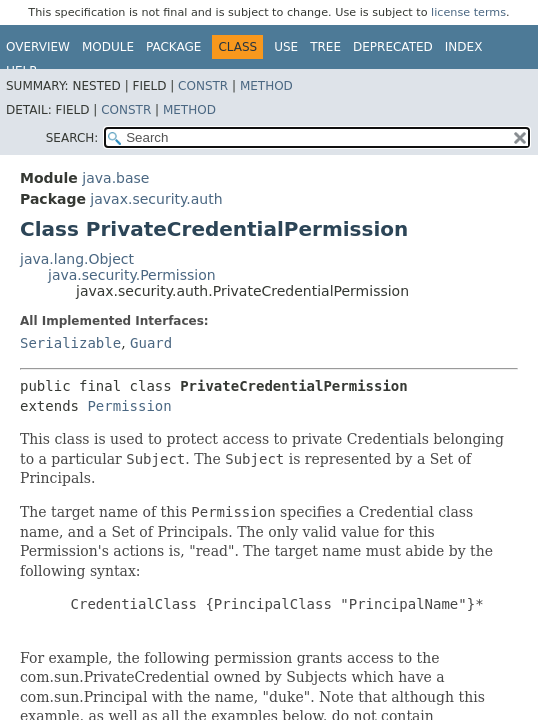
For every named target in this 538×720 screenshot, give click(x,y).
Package (173, 47)
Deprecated (393, 47)
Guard (151, 343)
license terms (468, 12)
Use (286, 47)
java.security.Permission (132, 275)
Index (464, 47)
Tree (325, 47)
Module (108, 47)
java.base (115, 178)
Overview (38, 47)
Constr (203, 86)
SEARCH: (72, 138)
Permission (129, 406)
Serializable (70, 343)
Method (266, 86)
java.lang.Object (77, 259)
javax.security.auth (156, 199)
